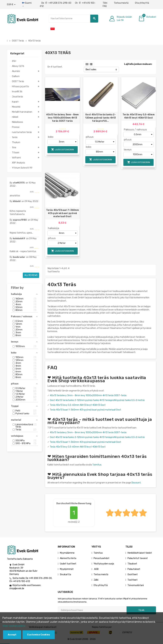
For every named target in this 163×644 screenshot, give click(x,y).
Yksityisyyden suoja (104, 564)
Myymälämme (67, 553)
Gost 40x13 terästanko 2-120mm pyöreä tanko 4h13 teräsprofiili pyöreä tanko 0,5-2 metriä (97, 400)
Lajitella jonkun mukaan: (138, 64)
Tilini (105, 3)
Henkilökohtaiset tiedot (140, 553)
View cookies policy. (14, 626)
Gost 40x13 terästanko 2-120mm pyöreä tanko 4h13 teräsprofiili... (100, 118)
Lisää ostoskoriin (62, 150)
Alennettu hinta (68, 558)
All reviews (31, 275)
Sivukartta (65, 575)
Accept (12, 635)
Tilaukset (132, 564)
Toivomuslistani (136, 585)
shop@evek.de (17, 588)
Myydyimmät (67, 569)
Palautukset (134, 569)
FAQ (105, 6)
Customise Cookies (39, 635)
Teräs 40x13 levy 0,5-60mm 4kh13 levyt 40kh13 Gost (139, 116)
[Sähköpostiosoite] (92, 610)
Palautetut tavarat (138, 558)
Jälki (96, 580)
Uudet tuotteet (68, 564)
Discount (136, 483)
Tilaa (141, 610)
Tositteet (133, 580)
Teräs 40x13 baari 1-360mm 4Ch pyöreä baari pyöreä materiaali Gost (62, 213)
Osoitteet (133, 575)
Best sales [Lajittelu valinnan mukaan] (91, 69)
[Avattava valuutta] (11, 5)
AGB (96, 569)
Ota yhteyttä (142, 3)
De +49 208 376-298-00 (57, 3)
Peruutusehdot (101, 558)
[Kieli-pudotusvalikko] (28, 5)
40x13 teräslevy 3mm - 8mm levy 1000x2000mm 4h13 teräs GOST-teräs (62, 118)
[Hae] (74, 19)
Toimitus (97, 465)
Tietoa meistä (121, 3)
